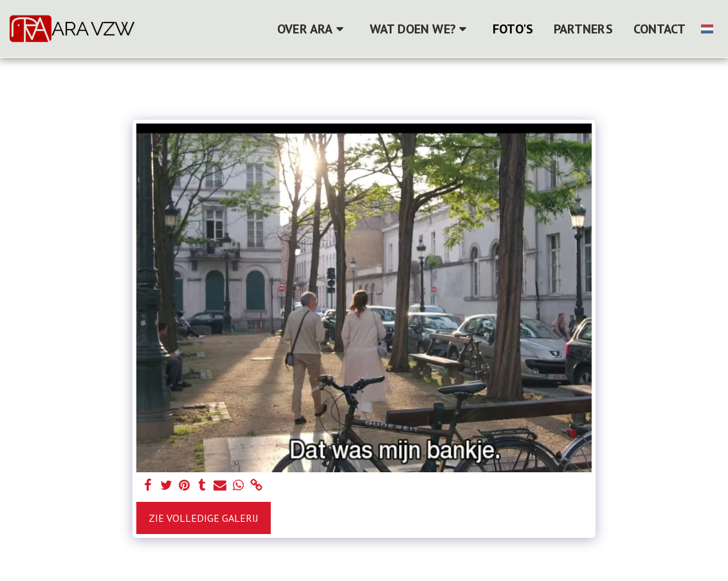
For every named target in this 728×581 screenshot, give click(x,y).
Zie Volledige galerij (204, 518)
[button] (313, 29)
